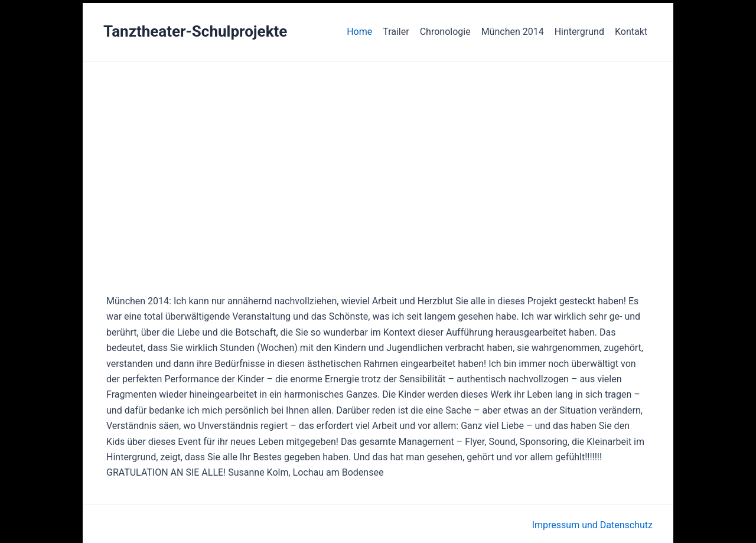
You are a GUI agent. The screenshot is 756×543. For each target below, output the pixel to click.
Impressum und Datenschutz (592, 525)
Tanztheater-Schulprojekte (195, 31)
